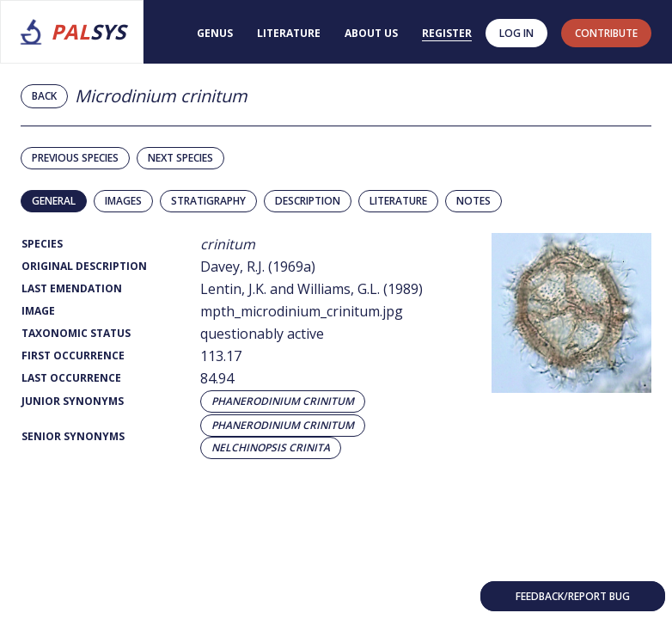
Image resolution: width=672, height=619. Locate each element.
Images (123, 201)
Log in (516, 33)
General (54, 201)
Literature (289, 33)
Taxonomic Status (76, 333)
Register (447, 33)
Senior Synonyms (73, 436)
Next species (180, 158)
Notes (473, 201)
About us (371, 33)
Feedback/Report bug (573, 596)
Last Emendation (72, 288)
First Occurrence (73, 355)
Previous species (75, 158)
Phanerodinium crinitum (283, 401)
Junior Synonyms (73, 401)
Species (42, 244)
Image (38, 311)
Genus (215, 33)
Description (308, 201)
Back (44, 96)
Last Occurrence (71, 378)
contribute (606, 33)
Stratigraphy (208, 201)
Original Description (84, 266)
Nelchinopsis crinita (271, 448)
